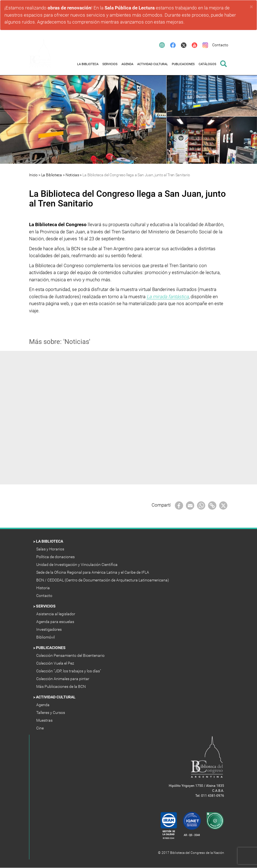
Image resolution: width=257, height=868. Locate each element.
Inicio (33, 175)
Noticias (72, 175)
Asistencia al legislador (56, 614)
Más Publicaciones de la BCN (61, 686)
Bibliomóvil (46, 637)
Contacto (45, 596)
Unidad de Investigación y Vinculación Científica (77, 565)
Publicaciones (51, 648)
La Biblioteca (52, 175)
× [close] (251, 7)
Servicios (46, 606)
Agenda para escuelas (56, 622)
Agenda (43, 705)
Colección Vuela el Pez (56, 663)
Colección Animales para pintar (63, 679)
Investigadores (49, 629)
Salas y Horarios (51, 549)
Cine (40, 728)
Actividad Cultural (56, 697)
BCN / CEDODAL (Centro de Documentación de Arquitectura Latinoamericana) (103, 580)
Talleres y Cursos (51, 713)
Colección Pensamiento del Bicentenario (71, 655)
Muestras (45, 720)
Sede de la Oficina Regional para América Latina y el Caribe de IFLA (93, 572)
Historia (43, 588)
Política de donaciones (56, 557)
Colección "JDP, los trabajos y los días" (69, 671)
